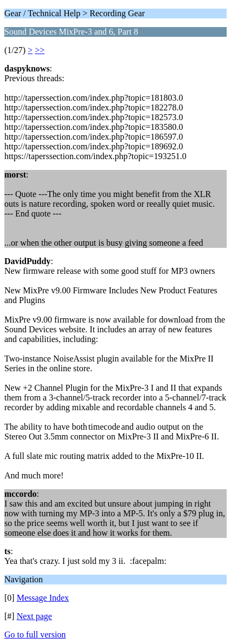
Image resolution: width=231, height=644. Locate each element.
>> (40, 50)
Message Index (43, 598)
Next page (34, 616)
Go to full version (35, 635)
